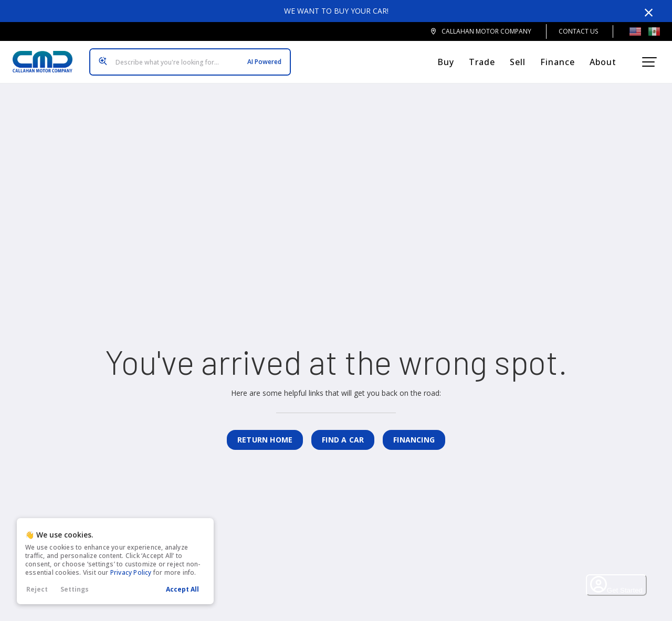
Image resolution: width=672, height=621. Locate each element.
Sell (522, 58)
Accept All (182, 589)
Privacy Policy (131, 572)
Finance (562, 58)
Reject (37, 589)
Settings (75, 589)
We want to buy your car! (336, 11)
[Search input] (186, 58)
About (607, 58)
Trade (486, 58)
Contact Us (578, 31)
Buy (450, 58)
